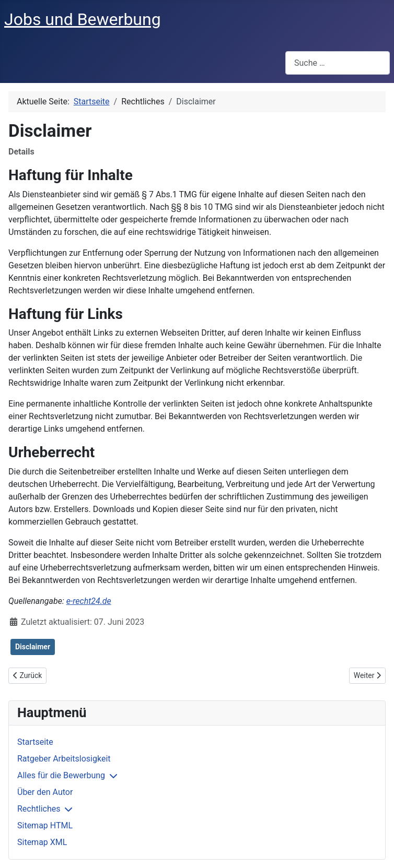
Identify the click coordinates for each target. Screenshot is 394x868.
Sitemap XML (42, 842)
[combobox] (338, 63)
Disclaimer (33, 647)
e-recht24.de (89, 601)
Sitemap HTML (45, 825)
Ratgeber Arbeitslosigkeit (64, 759)
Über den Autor (45, 792)
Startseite (35, 742)
